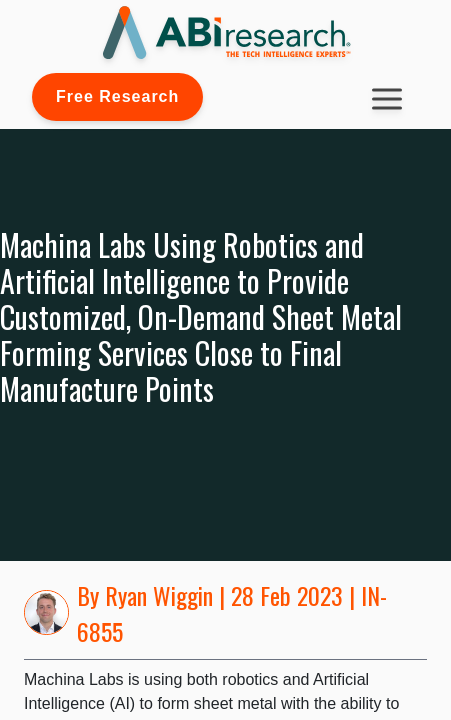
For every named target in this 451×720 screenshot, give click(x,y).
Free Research (117, 96)
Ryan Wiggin (159, 595)
